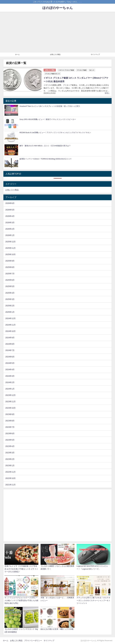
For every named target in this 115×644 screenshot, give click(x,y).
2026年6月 (10, 203)
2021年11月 (10, 485)
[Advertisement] (57, 32)
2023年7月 (10, 427)
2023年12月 (10, 395)
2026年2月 (10, 229)
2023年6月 (10, 433)
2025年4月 (10, 293)
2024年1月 (10, 389)
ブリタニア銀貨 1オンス (52, 74)
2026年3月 (10, 222)
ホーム (17, 54)
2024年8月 (10, 344)
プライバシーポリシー (33, 641)
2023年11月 (10, 402)
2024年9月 (10, 338)
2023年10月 (10, 408)
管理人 (107, 93)
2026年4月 (10, 216)
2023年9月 (10, 414)
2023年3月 (10, 453)
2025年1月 (10, 312)
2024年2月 (10, 382)
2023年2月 (10, 459)
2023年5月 (10, 440)
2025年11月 (10, 248)
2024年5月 (10, 363)
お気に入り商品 (55, 54)
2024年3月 (10, 376)
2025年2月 (10, 306)
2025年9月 (10, 261)
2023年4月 (10, 446)
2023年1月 (10, 466)
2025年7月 (10, 274)
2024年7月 (10, 350)
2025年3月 (10, 299)
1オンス (92, 70)
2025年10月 (10, 254)
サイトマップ (95, 54)
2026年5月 (10, 210)
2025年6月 (10, 280)
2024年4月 (10, 369)
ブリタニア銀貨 (82, 70)
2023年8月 (10, 421)
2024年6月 (10, 357)
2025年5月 (10, 286)
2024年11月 (10, 325)
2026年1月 (10, 235)
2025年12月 (10, 242)
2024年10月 (10, 331)
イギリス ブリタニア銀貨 (66, 70)
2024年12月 (10, 318)
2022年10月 (10, 478)
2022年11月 (10, 472)
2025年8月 (10, 267)
